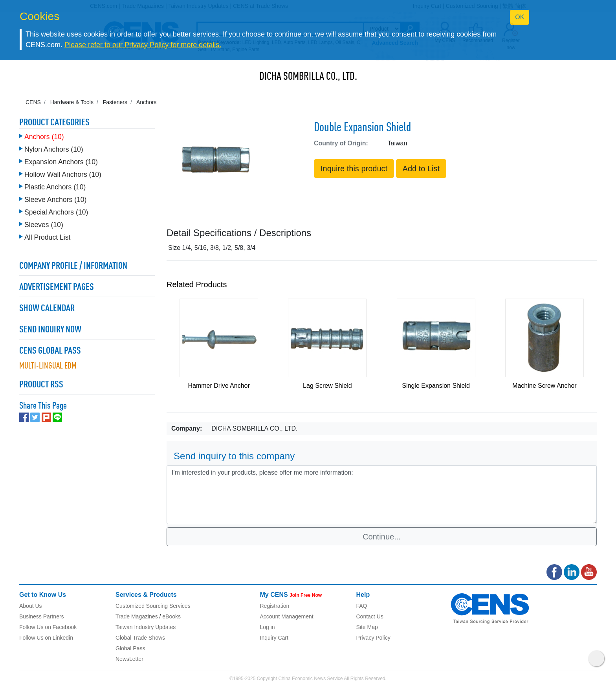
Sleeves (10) (44, 225)
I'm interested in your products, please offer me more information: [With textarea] (382, 495)
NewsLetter (129, 659)
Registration (275, 606)
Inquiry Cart (274, 638)
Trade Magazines (137, 616)
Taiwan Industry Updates (146, 627)
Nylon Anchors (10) (54, 149)
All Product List (47, 237)
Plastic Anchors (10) (55, 187)
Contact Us (370, 616)
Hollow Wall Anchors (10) (63, 174)
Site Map (367, 627)
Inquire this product (354, 169)
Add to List (421, 169)
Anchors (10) (44, 137)
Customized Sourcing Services (153, 606)
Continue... (382, 537)
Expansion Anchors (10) (61, 162)
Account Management (287, 616)
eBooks (171, 616)
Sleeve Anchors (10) (55, 200)
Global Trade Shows (140, 638)
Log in (268, 627)
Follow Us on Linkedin (46, 638)
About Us (31, 606)
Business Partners (42, 616)
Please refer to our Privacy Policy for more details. (143, 45)
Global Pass (130, 648)
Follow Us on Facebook (48, 627)
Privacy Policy (373, 638)
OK (520, 17)
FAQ (362, 606)
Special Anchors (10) (56, 212)
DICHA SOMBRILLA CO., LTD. (308, 77)
